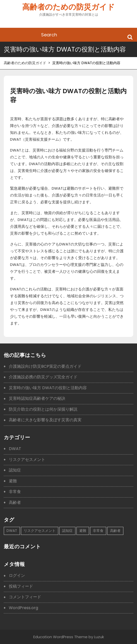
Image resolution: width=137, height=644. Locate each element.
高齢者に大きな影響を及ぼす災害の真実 (45, 420)
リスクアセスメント (27, 460)
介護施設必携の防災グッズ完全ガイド (43, 377)
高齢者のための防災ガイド (68, 7)
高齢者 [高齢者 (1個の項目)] (115, 531)
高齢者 (15, 502)
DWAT (15, 449)
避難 (13, 481)
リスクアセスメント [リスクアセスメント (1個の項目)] (40, 531)
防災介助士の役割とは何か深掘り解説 (43, 409)
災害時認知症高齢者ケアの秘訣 (37, 398)
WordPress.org (23, 608)
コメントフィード (25, 597)
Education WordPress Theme (60, 637)
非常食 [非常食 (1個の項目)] (98, 531)
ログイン (17, 575)
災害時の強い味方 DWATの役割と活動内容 (48, 388)
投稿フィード (21, 586)
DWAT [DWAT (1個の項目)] (12, 531)
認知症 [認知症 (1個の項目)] (67, 531)
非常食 (15, 492)
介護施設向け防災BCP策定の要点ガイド (45, 366)
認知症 (15, 470)
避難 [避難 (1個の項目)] (83, 531)
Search (130, 37)
